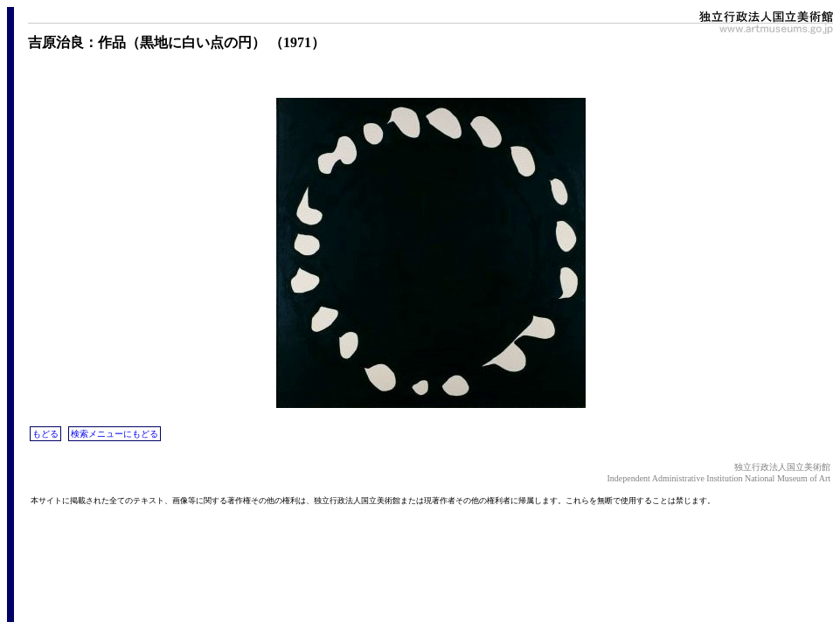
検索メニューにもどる (115, 434)
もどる (45, 434)
